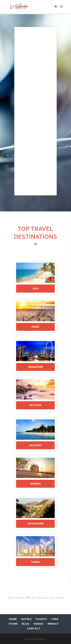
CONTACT (34, 629)
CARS (55, 619)
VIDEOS (38, 624)
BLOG (26, 624)
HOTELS (26, 619)
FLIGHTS (41, 619)
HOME (13, 619)
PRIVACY (53, 624)
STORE (13, 624)
